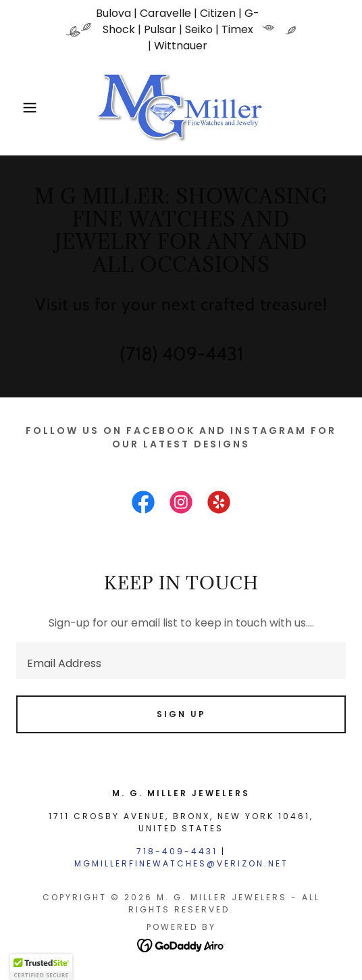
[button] (25, 107)
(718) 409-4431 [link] (181, 353)
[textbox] (181, 661)
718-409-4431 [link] (177, 851)
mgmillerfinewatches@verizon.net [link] (181, 863)
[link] (181, 107)
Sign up (181, 714)
